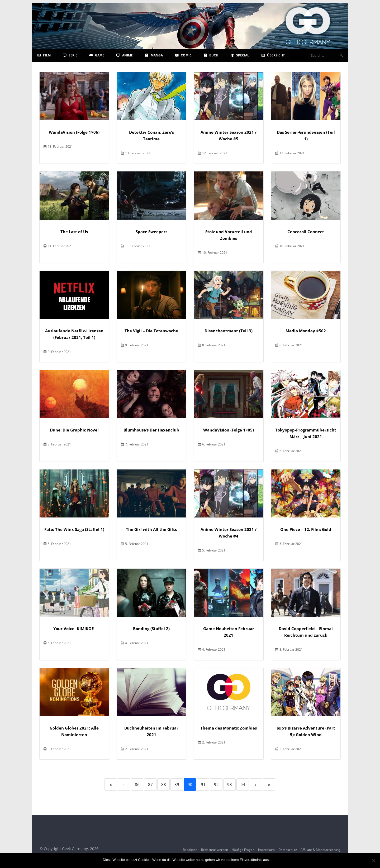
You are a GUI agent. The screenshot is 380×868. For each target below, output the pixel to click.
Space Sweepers (151, 232)
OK (275, 860)
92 (216, 784)
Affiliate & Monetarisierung (320, 850)
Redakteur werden (215, 850)
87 (150, 784)
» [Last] (269, 784)
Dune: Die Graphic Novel (74, 430)
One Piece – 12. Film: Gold (306, 529)
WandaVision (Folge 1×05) (229, 430)
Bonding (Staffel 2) (151, 629)
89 (177, 784)
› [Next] (256, 784)
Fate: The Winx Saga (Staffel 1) (74, 529)
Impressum (266, 850)
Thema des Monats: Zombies (229, 728)
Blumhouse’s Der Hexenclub (151, 430)
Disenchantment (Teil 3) (229, 331)
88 (164, 784)
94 (243, 784)
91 (203, 784)
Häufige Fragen (243, 850)
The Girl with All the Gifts (151, 529)
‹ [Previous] (124, 784)
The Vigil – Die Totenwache (151, 331)
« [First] (111, 784)
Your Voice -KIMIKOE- (74, 629)
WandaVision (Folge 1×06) (74, 132)
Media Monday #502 (306, 331)
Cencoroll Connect (306, 232)
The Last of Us (74, 232)
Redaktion (190, 850)
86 (137, 784)
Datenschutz (288, 850)
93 (230, 784)
